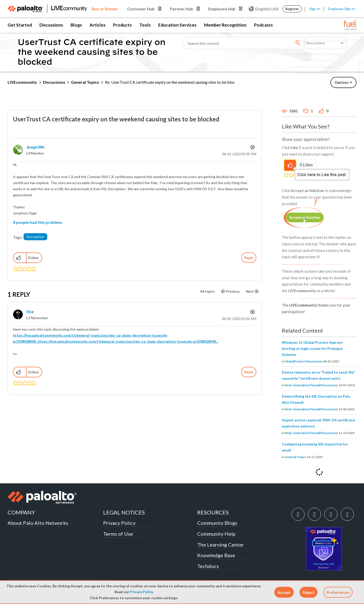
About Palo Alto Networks (38, 523)
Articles (97, 25)
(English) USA (264, 9)
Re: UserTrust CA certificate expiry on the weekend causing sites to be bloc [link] (170, 82)
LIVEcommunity (22, 82)
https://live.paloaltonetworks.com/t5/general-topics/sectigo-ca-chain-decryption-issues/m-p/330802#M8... (128, 341)
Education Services (177, 25)
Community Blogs (217, 523)
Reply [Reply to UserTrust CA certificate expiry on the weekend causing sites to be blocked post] (249, 258)
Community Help (216, 534)
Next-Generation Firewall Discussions (311, 385)
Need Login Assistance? (334, 77)
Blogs (76, 25)
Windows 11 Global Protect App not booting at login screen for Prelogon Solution (312, 348)
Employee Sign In (342, 9)
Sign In (315, 9)
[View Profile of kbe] (30, 311)
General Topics (85, 82)
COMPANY (21, 512)
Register (292, 9)
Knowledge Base (216, 555)
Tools (145, 25)
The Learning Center (221, 545)
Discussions (51, 25)
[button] (284, 592)
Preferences (338, 592)
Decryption (35, 237)
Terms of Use (118, 534)
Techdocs (208, 566)
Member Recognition (225, 25)
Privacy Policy (141, 592)
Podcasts (263, 25)
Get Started (20, 25)
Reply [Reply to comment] (249, 372)
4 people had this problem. (38, 222)
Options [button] (252, 147)
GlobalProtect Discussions (304, 361)
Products (122, 25)
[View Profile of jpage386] (35, 147)
